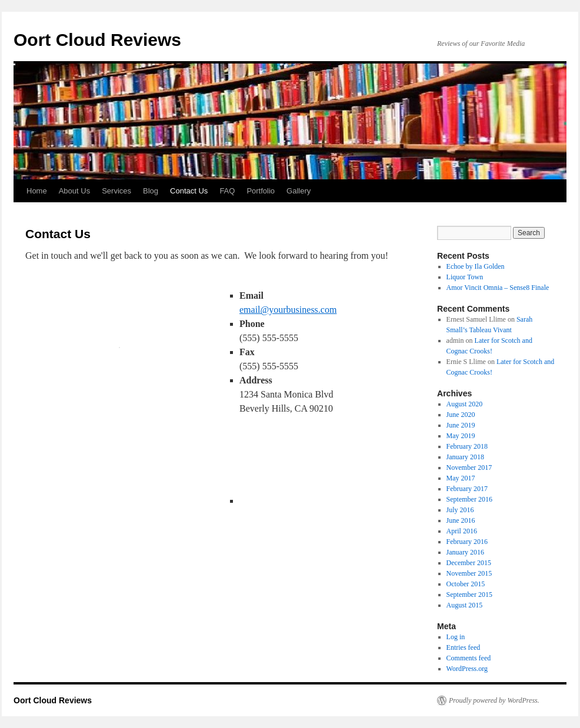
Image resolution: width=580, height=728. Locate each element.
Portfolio (261, 191)
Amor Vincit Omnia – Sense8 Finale (498, 288)
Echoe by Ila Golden (476, 266)
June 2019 (461, 425)
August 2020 (465, 404)
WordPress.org (467, 669)
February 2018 (467, 446)
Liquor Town (465, 277)
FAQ (227, 191)
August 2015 (465, 605)
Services (116, 191)
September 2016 (469, 499)
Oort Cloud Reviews (97, 40)
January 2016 (465, 552)
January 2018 (465, 457)
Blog (151, 191)
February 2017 (467, 489)
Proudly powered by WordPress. (494, 700)
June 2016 (461, 520)
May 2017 (461, 478)
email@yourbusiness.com (288, 310)
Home (37, 191)
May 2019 (461, 436)
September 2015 (469, 595)
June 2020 (461, 415)
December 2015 (469, 563)
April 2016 (462, 531)
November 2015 (469, 573)
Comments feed (469, 658)
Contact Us (189, 191)
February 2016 (467, 542)
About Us (74, 191)
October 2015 (466, 584)
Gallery (299, 191)
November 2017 (469, 467)
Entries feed (464, 647)
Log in (456, 637)
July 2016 (460, 510)
